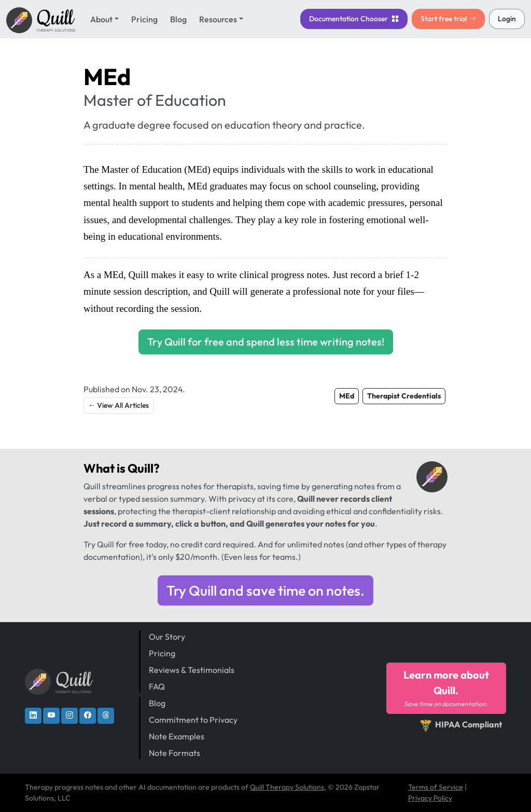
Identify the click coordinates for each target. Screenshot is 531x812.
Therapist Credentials (404, 396)
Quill (141, 468)
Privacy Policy (430, 798)
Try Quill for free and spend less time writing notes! (266, 342)
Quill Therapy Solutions (287, 787)
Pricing (144, 19)
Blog (178, 19)
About (101, 19)
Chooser (354, 19)
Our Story (167, 637)
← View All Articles (118, 405)
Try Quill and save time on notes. (265, 590)
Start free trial (448, 19)
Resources (218, 19)
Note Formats (174, 753)
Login (507, 19)
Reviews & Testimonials (192, 670)
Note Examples (177, 736)
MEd (347, 396)
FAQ (157, 686)
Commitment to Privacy (193, 720)
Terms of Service (436, 787)
